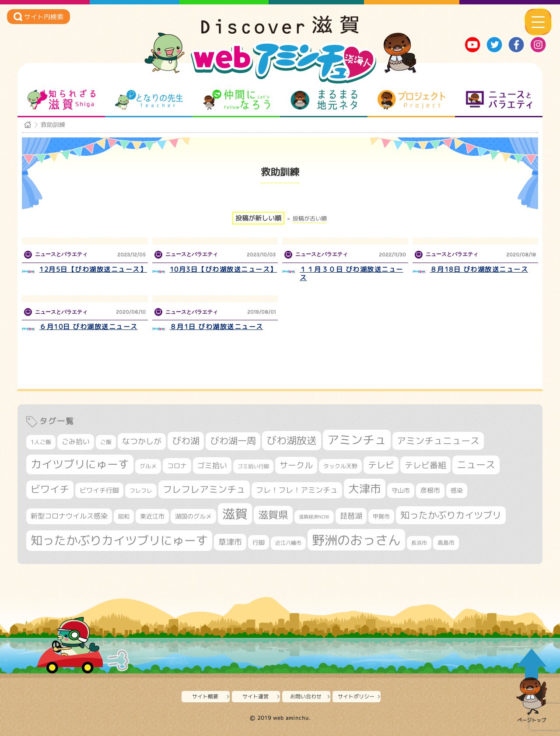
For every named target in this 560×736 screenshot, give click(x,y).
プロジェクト (411, 100)
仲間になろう (236, 100)
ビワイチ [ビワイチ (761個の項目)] (50, 489)
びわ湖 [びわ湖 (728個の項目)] (186, 441)
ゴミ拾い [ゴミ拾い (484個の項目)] (212, 465)
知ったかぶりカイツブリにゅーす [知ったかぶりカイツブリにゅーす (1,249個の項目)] (119, 540)
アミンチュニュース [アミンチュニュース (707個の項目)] (438, 441)
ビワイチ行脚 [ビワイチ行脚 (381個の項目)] (99, 490)
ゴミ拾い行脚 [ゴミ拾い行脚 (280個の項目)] (253, 466)
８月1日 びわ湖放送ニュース (217, 327)
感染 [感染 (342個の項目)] (457, 491)
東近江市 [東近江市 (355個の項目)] (152, 516)
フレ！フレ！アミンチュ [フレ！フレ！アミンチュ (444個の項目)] (297, 490)
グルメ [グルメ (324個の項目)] (148, 466)
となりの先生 (149, 100)
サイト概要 (205, 696)
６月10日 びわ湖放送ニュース (89, 327)
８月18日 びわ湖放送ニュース (479, 269)
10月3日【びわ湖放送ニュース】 (224, 269)
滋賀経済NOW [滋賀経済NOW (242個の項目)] (314, 517)
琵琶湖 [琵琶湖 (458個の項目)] (351, 516)
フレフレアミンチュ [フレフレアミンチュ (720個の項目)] (204, 489)
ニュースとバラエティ (499, 100)
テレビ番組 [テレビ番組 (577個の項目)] (425, 465)
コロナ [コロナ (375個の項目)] (177, 466)
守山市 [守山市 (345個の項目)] (401, 491)
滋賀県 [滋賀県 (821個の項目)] (273, 515)
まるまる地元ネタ (324, 100)
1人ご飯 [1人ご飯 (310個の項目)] (41, 442)
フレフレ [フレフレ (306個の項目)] (141, 491)
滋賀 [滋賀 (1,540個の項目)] (235, 514)
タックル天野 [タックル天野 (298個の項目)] (340, 466)
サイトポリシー (356, 696)
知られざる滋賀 (61, 100)
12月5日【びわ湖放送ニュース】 (93, 269)
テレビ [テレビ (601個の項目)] (381, 465)
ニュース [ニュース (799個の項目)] (476, 464)
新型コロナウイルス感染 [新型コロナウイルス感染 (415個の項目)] (69, 516)
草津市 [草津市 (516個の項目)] (230, 542)
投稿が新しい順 (258, 218)
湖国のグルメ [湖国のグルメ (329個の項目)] (193, 516)
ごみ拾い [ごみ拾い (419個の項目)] (76, 442)
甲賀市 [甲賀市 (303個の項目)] (381, 516)
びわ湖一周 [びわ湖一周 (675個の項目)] (233, 441)
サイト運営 (255, 696)
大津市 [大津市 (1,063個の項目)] (365, 489)
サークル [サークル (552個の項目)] (296, 465)
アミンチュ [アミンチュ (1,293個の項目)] (357, 440)
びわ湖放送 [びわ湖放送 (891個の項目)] (292, 440)
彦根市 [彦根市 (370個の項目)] (430, 490)
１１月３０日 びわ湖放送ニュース (352, 274)
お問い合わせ (306, 696)
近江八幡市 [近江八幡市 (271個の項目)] (288, 543)
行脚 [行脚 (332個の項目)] (259, 542)
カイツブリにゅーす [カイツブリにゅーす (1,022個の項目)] (80, 464)
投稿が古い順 (310, 219)
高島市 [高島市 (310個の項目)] (446, 543)
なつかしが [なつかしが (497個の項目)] (142, 441)
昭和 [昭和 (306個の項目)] (124, 516)
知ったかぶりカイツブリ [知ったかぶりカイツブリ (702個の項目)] (451, 515)
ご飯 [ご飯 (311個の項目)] (106, 442)
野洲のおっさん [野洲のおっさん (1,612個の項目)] (356, 540)
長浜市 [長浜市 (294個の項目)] (419, 543)
